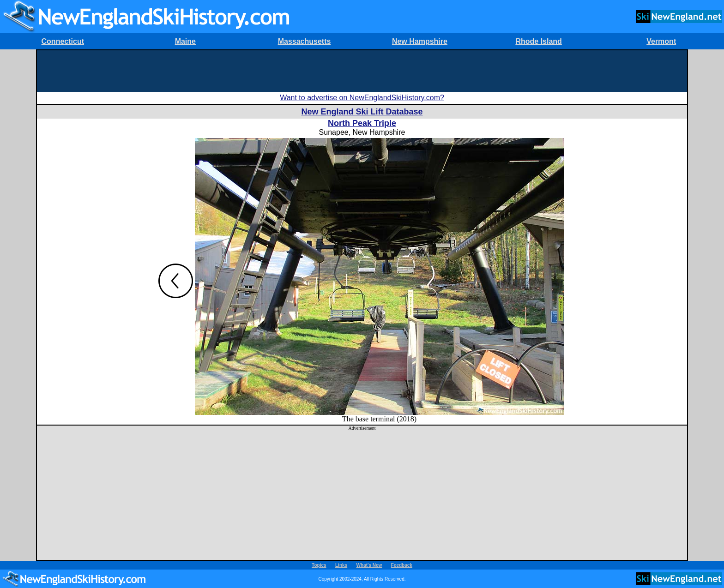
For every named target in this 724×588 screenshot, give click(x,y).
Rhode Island (538, 41)
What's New (369, 565)
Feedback (402, 565)
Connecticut (63, 41)
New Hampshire (420, 41)
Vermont (661, 41)
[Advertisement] (362, 71)
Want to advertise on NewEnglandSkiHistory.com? (362, 98)
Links (341, 565)
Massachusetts (305, 41)
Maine (185, 41)
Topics (319, 565)
